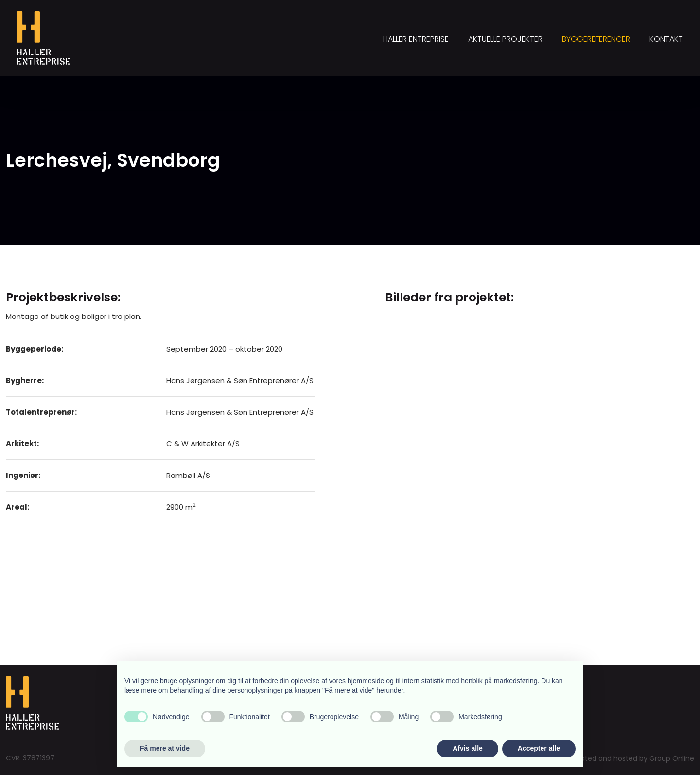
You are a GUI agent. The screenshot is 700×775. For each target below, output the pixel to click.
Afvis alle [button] (467, 748)
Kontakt (666, 39)
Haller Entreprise (416, 39)
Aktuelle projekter (505, 39)
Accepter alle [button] (539, 748)
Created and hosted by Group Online (631, 758)
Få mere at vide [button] (165, 748)
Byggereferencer (596, 39)
